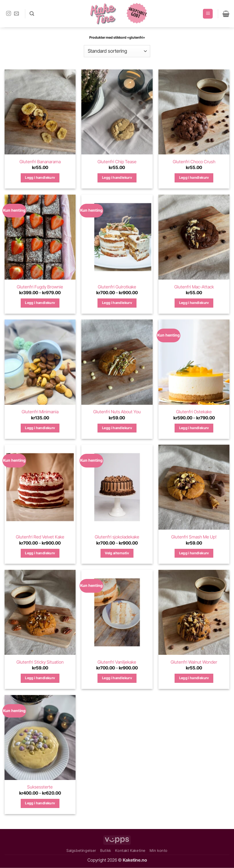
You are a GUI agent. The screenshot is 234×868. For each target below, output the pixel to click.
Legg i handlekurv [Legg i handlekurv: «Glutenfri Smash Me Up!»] (194, 553)
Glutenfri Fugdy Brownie (40, 287)
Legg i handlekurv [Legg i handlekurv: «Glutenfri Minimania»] (40, 428)
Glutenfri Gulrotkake (117, 287)
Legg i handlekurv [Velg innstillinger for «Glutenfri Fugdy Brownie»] (40, 303)
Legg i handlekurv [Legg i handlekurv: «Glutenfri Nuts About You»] (117, 428)
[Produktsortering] (117, 51)
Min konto (159, 850)
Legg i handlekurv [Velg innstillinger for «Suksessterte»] (40, 803)
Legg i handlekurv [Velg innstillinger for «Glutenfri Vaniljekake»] (117, 678)
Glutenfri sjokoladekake (117, 537)
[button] (208, 14)
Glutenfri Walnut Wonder (194, 662)
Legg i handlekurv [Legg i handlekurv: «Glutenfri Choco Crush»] (194, 178)
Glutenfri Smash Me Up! (194, 537)
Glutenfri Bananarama (40, 162)
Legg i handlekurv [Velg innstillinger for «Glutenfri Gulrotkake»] (117, 303)
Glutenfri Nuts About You (117, 412)
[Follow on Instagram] (9, 14)
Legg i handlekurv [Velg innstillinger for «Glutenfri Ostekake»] (194, 428)
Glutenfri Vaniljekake (117, 662)
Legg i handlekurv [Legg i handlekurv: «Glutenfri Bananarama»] (40, 178)
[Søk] (32, 14)
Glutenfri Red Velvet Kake (40, 537)
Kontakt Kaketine (130, 850)
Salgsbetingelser (81, 850)
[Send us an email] (16, 14)
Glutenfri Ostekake (194, 412)
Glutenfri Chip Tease (117, 162)
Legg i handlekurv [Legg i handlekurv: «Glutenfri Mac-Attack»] (194, 303)
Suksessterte (40, 787)
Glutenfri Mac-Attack (194, 287)
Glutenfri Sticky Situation (40, 662)
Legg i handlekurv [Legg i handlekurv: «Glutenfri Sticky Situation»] (40, 678)
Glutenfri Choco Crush (194, 162)
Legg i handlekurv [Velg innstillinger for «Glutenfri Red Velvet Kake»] (40, 553)
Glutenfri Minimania (40, 412)
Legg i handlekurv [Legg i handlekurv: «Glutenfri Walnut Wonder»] (194, 678)
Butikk (106, 850)
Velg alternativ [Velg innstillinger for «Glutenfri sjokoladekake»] (117, 553)
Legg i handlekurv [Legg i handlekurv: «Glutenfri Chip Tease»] (117, 178)
